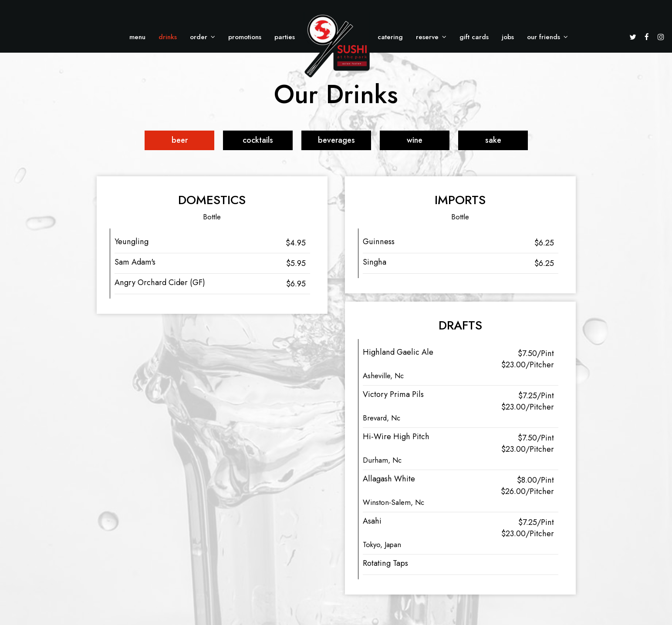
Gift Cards (474, 37)
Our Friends (547, 37)
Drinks (168, 37)
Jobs (508, 37)
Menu (137, 37)
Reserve (431, 37)
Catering (390, 37)
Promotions (245, 37)
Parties (285, 37)
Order (203, 37)
